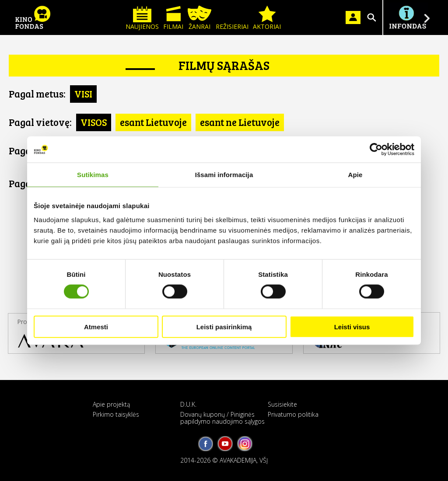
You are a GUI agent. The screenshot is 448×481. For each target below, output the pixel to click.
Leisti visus (352, 326)
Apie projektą (111, 404)
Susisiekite (282, 404)
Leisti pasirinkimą (224, 326)
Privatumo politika (293, 414)
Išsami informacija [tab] (224, 175)
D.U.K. (188, 404)
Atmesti (96, 326)
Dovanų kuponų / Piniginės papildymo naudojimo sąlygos (222, 418)
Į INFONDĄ (407, 17)
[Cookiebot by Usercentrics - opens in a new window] (376, 150)
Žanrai (199, 18)
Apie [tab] (355, 175)
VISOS (94, 122)
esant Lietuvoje (153, 122)
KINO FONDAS (33, 17)
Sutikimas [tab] (93, 175)
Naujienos (142, 18)
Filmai (173, 18)
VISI (83, 94)
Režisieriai (232, 18)
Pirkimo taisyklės (116, 414)
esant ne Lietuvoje (240, 122)
